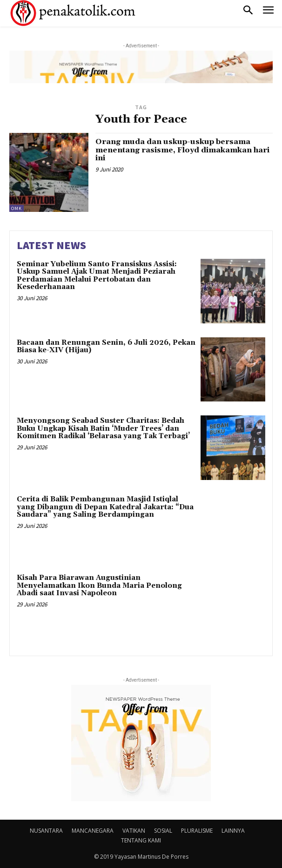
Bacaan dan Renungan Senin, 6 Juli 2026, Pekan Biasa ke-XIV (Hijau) (106, 347)
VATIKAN (134, 831)
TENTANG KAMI (141, 840)
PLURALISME (197, 831)
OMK (17, 208)
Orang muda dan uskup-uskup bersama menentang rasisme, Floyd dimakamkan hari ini (182, 150)
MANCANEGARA (93, 831)
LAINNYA (233, 831)
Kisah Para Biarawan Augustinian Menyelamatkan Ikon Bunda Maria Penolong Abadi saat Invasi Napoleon (99, 585)
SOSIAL (163, 831)
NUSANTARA (46, 831)
